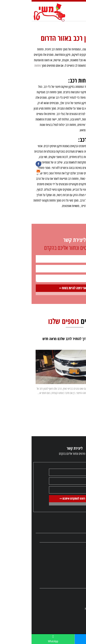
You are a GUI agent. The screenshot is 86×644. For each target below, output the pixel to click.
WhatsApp (21, 639)
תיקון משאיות (69, 568)
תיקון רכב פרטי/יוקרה (65, 573)
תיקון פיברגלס (69, 563)
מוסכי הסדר (70, 558)
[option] (43, 386)
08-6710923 (70, 594)
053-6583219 (69, 601)
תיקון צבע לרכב (68, 554)
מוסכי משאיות (68, 578)
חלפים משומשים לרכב (65, 549)
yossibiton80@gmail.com (64, 608)
